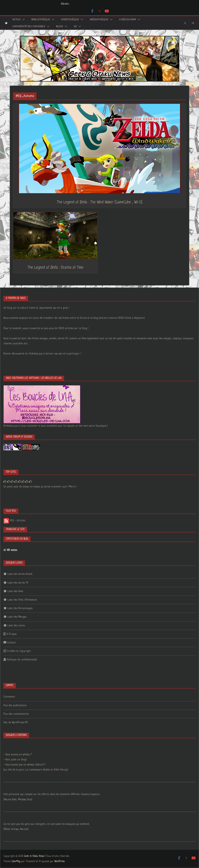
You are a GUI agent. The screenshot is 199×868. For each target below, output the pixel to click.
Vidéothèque (70, 19)
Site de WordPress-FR (16, 723)
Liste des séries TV (18, 583)
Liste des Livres (16, 626)
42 (75, 26)
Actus (16, 19)
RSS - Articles (14, 521)
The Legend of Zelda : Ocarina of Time (55, 268)
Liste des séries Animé (20, 574)
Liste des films (15, 591)
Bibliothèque (41, 19)
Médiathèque (99, 19)
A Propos (12, 634)
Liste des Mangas (17, 617)
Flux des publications (15, 705)
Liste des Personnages (20, 608)
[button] (23, 19)
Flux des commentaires (16, 714)
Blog (59, 26)
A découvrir (128, 19)
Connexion (9, 697)
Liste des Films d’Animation (22, 600)
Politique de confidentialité (22, 660)
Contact (11, 643)
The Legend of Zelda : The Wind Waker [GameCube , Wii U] (99, 202)
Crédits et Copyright (19, 651)
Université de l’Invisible (29, 26)
